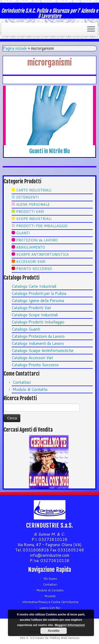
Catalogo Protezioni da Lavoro (38, 336)
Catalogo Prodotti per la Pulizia (39, 293)
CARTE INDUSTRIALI (34, 190)
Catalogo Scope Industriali (35, 315)
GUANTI (23, 233)
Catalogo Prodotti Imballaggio (38, 322)
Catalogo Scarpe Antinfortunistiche (43, 351)
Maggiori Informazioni (70, 625)
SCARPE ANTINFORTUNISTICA (42, 254)
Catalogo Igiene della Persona (38, 301)
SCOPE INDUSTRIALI (34, 219)
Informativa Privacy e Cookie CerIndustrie (50, 602)
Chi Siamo (50, 579)
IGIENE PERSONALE (33, 204)
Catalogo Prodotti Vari (31, 308)
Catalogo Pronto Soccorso (35, 365)
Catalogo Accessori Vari (32, 358)
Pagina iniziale (15, 48)
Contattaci (22, 382)
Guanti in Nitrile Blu (50, 151)
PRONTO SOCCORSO (34, 269)
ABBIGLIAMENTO (31, 247)
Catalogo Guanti (26, 329)
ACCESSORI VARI (31, 262)
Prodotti (50, 596)
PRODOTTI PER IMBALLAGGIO (42, 226)
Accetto (54, 631)
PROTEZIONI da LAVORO (37, 240)
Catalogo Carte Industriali (34, 286)
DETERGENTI (27, 197)
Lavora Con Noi (50, 608)
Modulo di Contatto (30, 389)
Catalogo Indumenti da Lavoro (38, 343)
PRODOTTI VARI (30, 212)
